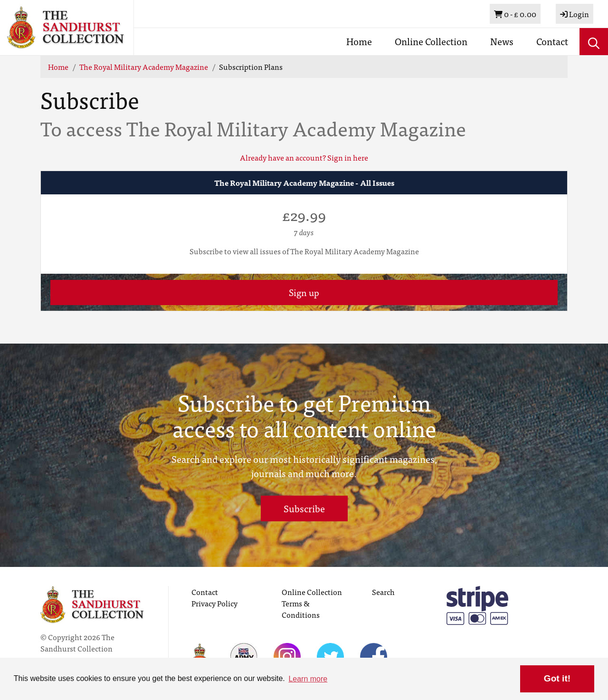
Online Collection (431, 41)
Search (383, 592)
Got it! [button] (557, 678)
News (502, 41)
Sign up (304, 292)
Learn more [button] (308, 679)
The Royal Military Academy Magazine (144, 67)
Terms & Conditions (301, 609)
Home (359, 41)
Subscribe (304, 508)
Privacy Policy (214, 603)
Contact (552, 41)
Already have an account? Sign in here (304, 157)
